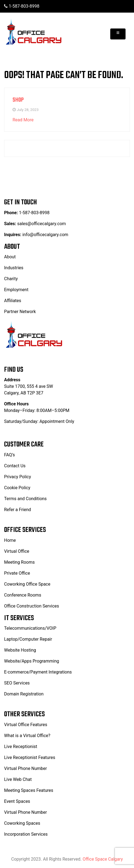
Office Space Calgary (103, 859)
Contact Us (15, 466)
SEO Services (17, 683)
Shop (18, 100)
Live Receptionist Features (30, 757)
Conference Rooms (23, 595)
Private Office (17, 573)
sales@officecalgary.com (41, 224)
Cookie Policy (17, 488)
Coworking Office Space (27, 584)
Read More (23, 120)
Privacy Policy (18, 477)
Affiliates (13, 301)
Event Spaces (17, 801)
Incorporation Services (26, 834)
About (10, 257)
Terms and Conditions (25, 499)
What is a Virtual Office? (27, 736)
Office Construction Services (32, 606)
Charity (11, 279)
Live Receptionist (21, 747)
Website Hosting (20, 650)
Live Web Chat (18, 779)
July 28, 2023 (28, 110)
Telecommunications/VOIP (30, 628)
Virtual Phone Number (26, 768)
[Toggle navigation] (118, 34)
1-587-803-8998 (22, 6)
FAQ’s (9, 455)
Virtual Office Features (26, 725)
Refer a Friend (18, 510)
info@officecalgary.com (45, 235)
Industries (14, 268)
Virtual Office (17, 551)
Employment (16, 290)
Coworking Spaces (22, 823)
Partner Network (20, 312)
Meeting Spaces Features (29, 790)
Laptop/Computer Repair (28, 639)
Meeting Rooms (19, 562)
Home (10, 540)
